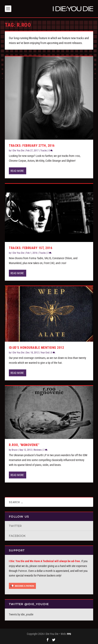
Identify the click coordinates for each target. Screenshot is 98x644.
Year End (45, 353)
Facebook (17, 536)
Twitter (15, 526)
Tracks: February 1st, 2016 (31, 248)
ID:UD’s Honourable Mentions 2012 (36, 348)
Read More (17, 171)
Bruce (15, 450)
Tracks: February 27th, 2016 (32, 146)
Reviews (38, 450)
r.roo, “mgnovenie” (24, 445)
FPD (69, 634)
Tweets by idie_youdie (21, 614)
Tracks (44, 151)
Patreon (23, 571)
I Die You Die (18, 151)
